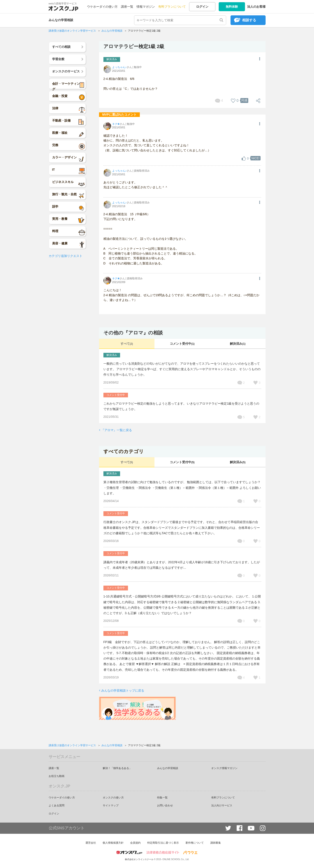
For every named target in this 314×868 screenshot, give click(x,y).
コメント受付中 (182, 344)
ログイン (202, 7)
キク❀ (116, 124)
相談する (249, 20)
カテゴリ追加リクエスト (66, 256)
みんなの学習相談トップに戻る (123, 690)
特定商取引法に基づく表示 (163, 843)
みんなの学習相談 (61, 20)
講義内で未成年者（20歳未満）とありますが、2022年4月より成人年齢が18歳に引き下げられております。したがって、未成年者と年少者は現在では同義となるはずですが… (182, 565)
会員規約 (135, 843)
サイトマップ (111, 805)
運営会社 (91, 843)
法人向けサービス (222, 805)
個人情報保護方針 (113, 843)
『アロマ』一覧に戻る (117, 430)
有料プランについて (172, 7)
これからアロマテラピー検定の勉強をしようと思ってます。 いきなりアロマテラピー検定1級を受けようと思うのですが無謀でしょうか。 (181, 406)
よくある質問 (57, 805)
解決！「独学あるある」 (117, 768)
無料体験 (232, 7)
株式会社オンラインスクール (139, 859)
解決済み (238, 344)
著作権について (195, 843)
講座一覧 (127, 7)
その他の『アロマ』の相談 (133, 333)
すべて (127, 344)
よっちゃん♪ (119, 67)
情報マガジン (146, 7)
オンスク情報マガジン (224, 768)
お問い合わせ (165, 805)
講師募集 (216, 843)
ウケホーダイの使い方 (102, 7)
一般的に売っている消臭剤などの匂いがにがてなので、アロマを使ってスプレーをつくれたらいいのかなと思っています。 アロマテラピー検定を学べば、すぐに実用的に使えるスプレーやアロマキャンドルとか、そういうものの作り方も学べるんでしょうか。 (182, 369)
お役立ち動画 (57, 776)
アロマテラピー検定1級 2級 (134, 46)
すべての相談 (61, 47)
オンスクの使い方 (113, 798)
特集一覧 (162, 798)
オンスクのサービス (66, 71)
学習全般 (58, 59)
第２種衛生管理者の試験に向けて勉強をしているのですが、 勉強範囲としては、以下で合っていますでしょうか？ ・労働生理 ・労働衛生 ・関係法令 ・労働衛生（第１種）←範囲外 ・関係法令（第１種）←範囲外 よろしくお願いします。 (182, 488)
